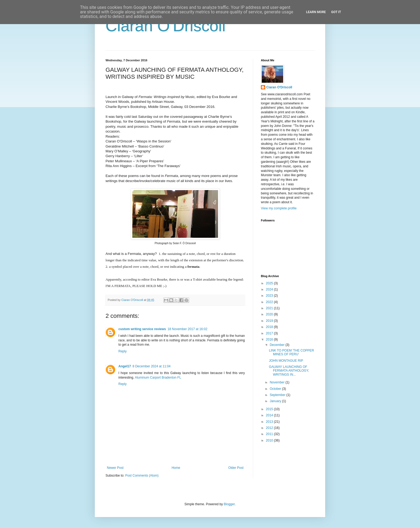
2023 (270, 296)
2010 (270, 440)
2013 (270, 422)
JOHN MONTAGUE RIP (286, 361)
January (276, 401)
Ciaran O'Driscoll (166, 26)
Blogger (229, 504)
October (276, 389)
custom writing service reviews (142, 329)
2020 (270, 314)
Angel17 (125, 366)
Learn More (316, 12)
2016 (270, 340)
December (278, 345)
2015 (270, 409)
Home (176, 468)
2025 (270, 283)
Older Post (236, 468)
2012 (270, 428)
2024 (270, 289)
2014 (270, 415)
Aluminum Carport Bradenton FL (158, 378)
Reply (123, 351)
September (278, 395)
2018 (270, 327)
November (278, 382)
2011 (270, 434)
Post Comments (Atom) (142, 476)
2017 (270, 333)
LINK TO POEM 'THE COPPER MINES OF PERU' (292, 352)
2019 (270, 321)
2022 (270, 302)
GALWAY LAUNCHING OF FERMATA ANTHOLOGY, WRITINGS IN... (289, 371)
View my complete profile (279, 208)
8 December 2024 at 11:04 (152, 366)
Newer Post (115, 468)
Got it (336, 12)
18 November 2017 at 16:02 (187, 329)
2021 (270, 308)
